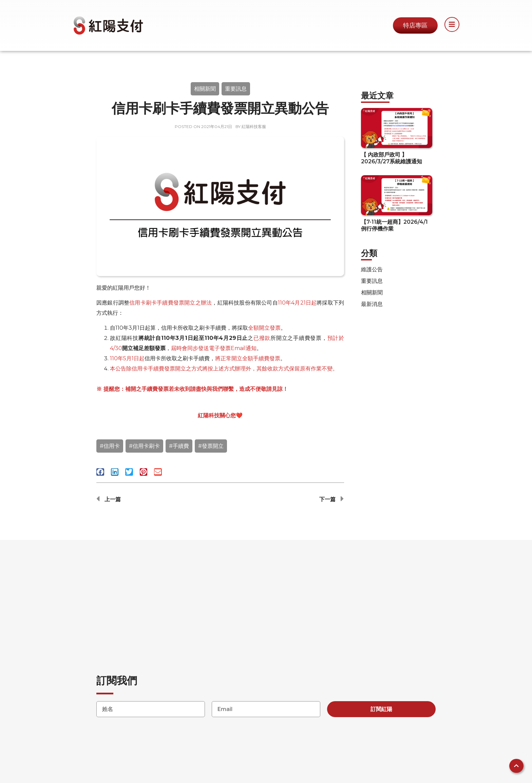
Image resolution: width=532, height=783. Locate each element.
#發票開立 (211, 446)
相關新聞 (205, 89)
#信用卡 (110, 446)
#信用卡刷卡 (144, 446)
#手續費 (179, 446)
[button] (100, 472)
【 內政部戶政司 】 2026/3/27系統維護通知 (392, 158)
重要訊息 (236, 89)
